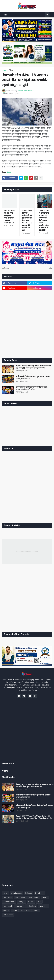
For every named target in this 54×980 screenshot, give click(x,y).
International (34, 897)
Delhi (39, 902)
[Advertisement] (27, 324)
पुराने (49, 268)
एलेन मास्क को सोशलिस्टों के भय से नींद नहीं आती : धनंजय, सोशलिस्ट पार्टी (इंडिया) (32, 388)
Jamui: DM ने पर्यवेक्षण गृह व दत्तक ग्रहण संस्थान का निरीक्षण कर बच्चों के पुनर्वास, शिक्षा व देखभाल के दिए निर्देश (44, 220)
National (28, 893)
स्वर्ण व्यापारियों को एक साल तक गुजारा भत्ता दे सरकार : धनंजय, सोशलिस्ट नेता (9, 217)
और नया (6, 268)
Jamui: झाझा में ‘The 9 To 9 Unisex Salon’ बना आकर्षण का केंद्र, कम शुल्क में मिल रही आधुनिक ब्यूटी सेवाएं (35, 817)
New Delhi (39, 893)
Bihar (11, 70)
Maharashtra (25, 910)
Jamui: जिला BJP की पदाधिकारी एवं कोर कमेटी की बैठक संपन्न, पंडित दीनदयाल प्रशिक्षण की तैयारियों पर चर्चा (27, 220)
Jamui (15, 910)
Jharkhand (8, 897)
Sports (45, 897)
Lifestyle (21, 902)
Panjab (36, 910)
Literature (19, 906)
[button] (6, 15)
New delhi (43, 906)
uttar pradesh (20, 897)
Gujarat (6, 910)
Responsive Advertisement (27, 552)
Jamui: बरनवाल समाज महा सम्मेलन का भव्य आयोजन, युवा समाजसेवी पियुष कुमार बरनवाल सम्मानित (33, 367)
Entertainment (9, 902)
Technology (31, 906)
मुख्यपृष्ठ (5, 70)
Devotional (8, 906)
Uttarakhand (8, 915)
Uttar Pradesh (16, 893)
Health (31, 902)
